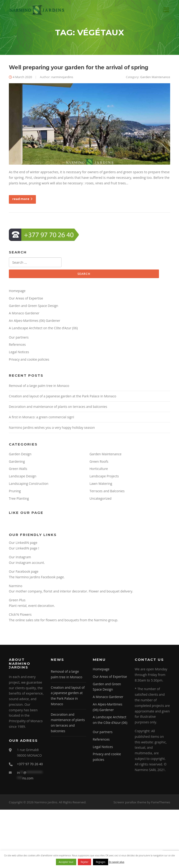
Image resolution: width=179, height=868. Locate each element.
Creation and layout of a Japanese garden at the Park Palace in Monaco (63, 397)
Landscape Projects (104, 477)
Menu (166, 10)
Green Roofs (99, 462)
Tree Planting (19, 499)
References (17, 346)
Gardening (17, 462)
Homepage (17, 292)
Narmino (16, 587)
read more (22, 200)
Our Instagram (20, 558)
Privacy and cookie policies (29, 360)
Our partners (19, 338)
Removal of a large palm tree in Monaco (39, 387)
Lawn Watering (101, 484)
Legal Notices (19, 353)
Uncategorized (100, 499)
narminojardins (62, 78)
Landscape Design (23, 477)
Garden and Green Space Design (33, 307)
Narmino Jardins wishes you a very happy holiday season (52, 428)
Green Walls (18, 470)
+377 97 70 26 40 (30, 765)
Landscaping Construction (29, 484)
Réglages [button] (101, 862)
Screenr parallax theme (130, 803)
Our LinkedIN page (23, 544)
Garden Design (20, 455)
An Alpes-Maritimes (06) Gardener (35, 321)
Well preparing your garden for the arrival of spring (79, 68)
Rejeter (84, 862)
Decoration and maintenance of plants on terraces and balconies (58, 407)
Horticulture (99, 470)
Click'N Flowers (20, 615)
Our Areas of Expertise (26, 299)
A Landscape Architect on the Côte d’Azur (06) (43, 329)
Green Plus (17, 601)
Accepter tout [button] (66, 862)
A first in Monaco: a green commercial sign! (41, 418)
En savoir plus (117, 862)
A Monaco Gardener (24, 314)
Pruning (15, 492)
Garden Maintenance (155, 78)
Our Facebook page (24, 572)
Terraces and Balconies (107, 492)
